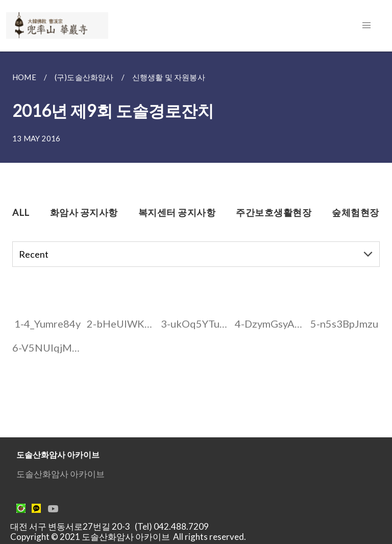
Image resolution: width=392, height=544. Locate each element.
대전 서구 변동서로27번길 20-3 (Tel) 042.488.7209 (113, 526)
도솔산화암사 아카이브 (60, 474)
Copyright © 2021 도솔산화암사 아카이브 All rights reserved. (128, 537)
